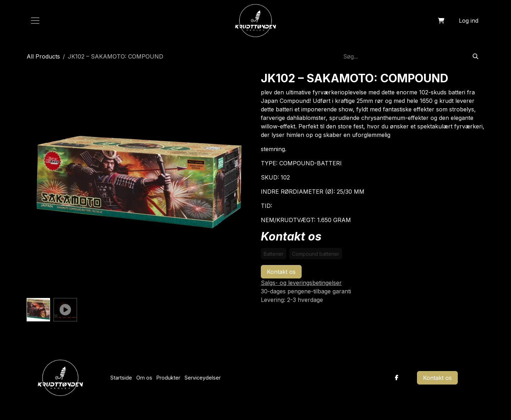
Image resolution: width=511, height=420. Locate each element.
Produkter (168, 378)
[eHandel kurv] (441, 21)
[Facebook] (397, 378)
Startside (121, 378)
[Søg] (476, 56)
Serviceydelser (203, 378)
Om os (144, 378)
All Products (43, 56)
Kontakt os (281, 272)
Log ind (469, 21)
